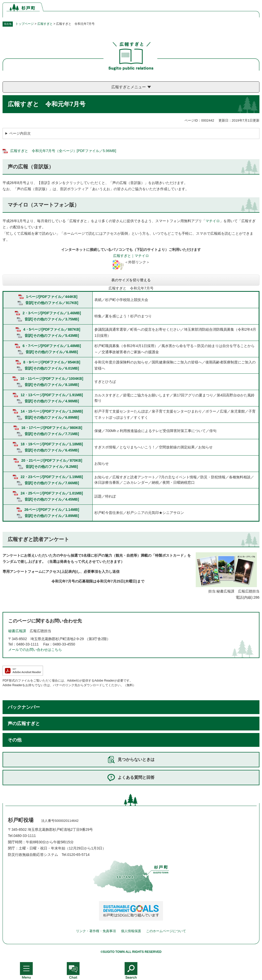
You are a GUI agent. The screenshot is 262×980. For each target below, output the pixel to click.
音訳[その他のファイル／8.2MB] (52, 467)
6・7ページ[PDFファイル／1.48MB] (52, 346)
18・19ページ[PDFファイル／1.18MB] (52, 444)
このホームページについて (166, 931)
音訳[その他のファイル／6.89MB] (52, 417)
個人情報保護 (131, 931)
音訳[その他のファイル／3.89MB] (52, 516)
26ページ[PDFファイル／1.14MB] (52, 510)
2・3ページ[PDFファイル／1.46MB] (52, 313)
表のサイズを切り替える (131, 280)
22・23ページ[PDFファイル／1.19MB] (52, 477)
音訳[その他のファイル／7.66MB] (52, 483)
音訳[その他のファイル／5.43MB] (52, 336)
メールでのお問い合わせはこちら (35, 650)
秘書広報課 (17, 631)
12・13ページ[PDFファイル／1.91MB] (52, 395)
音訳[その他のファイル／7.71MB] (52, 434)
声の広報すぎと (24, 724)
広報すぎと (45, 24)
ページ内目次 (20, 133)
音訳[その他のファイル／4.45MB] (52, 499)
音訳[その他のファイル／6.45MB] (52, 450)
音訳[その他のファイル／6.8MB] (52, 352)
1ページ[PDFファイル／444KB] (52, 297)
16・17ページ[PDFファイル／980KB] (52, 428)
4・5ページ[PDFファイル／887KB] (52, 329)
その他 (15, 740)
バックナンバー (24, 707)
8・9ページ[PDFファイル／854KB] (52, 362)
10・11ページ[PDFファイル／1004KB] (52, 379)
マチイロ (213, 221)
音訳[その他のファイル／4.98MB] (52, 401)
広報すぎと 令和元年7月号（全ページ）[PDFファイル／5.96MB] (63, 151)
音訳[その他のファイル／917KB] (52, 303)
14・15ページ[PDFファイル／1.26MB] (52, 411)
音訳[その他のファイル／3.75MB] (52, 319)
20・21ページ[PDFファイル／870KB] (52, 460)
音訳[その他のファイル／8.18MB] (52, 385)
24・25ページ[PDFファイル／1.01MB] (52, 493)
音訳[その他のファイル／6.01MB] (52, 368)
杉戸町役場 (21, 820)
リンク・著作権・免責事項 (96, 931)
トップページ (25, 24)
